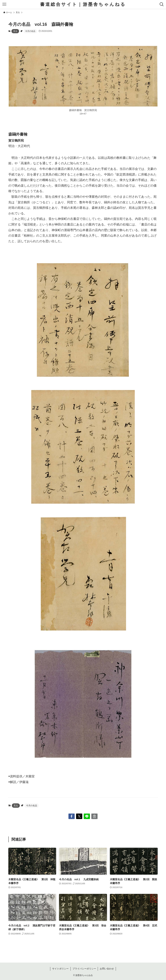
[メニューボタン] (4, 4)
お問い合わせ (107, 969)
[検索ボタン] (162, 4)
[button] (72, 816)
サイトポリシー (60, 969)
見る (15, 31)
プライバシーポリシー (84, 969)
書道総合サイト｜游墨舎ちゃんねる (83, 4)
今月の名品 (30, 31)
